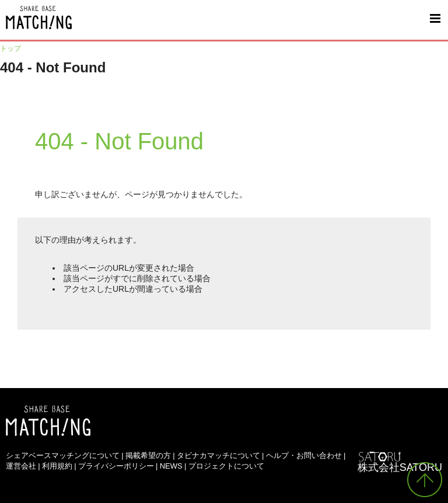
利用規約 (57, 466)
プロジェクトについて (226, 466)
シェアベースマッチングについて (63, 455)
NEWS (171, 466)
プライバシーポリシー (116, 466)
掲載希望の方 (148, 455)
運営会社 (21, 466)
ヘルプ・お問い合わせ (304, 455)
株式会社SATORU (400, 467)
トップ (10, 48)
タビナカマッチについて (218, 455)
